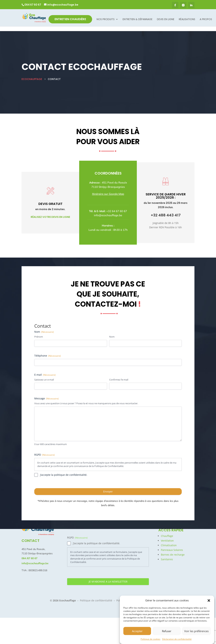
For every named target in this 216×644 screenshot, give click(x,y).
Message (47, 394)
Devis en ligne (166, 20)
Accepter (137, 632)
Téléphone (48, 351)
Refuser (167, 632)
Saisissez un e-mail (44, 375)
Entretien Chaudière (70, 19)
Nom (112, 332)
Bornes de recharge (173, 555)
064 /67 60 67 (29, 558)
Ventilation (167, 541)
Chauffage (167, 536)
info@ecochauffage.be (108, 210)
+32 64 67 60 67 (117, 206)
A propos (206, 20)
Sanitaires (167, 559)
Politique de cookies (150, 640)
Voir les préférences (196, 632)
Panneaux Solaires (172, 550)
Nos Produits (106, 20)
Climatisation (169, 545)
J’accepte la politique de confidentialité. (64, 470)
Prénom (39, 332)
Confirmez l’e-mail (119, 375)
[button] (209, 601)
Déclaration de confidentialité (177, 640)
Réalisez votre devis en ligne (50, 212)
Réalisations (187, 20)
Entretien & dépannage (138, 20)
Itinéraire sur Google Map (108, 189)
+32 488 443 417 (166, 210)
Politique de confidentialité (96, 600)
